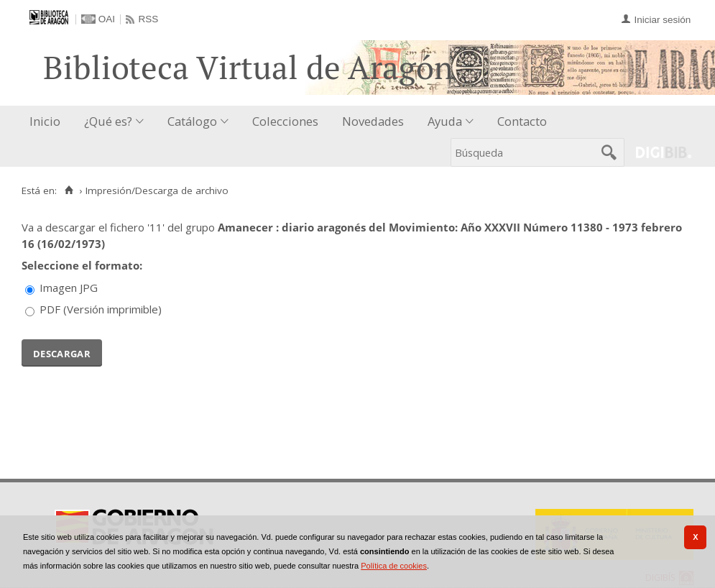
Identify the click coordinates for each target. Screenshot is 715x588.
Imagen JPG (69, 288)
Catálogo (192, 121)
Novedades (373, 121)
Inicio (45, 121)
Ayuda (445, 121)
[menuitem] (48, 122)
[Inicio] (69, 190)
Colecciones (285, 121)
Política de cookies (394, 566)
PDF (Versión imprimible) (101, 309)
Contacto (522, 121)
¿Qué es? (108, 121)
